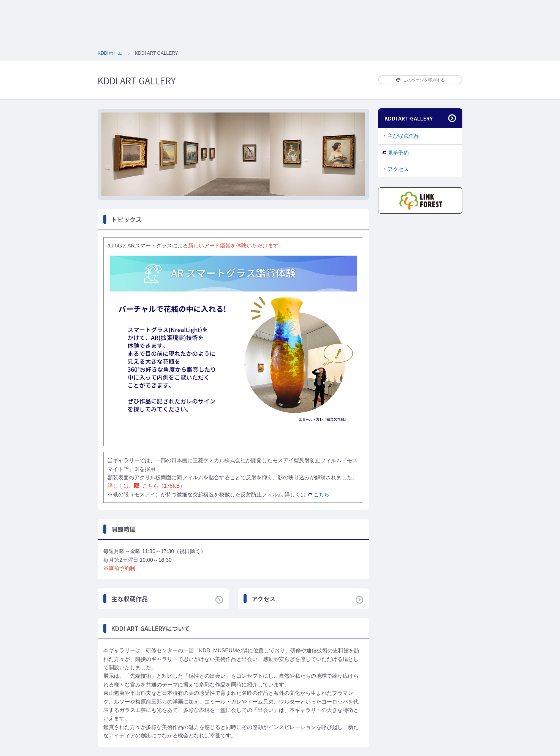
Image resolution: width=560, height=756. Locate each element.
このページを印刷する (420, 80)
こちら (319, 494)
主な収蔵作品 (403, 136)
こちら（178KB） (160, 486)
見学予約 (398, 153)
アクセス (398, 169)
